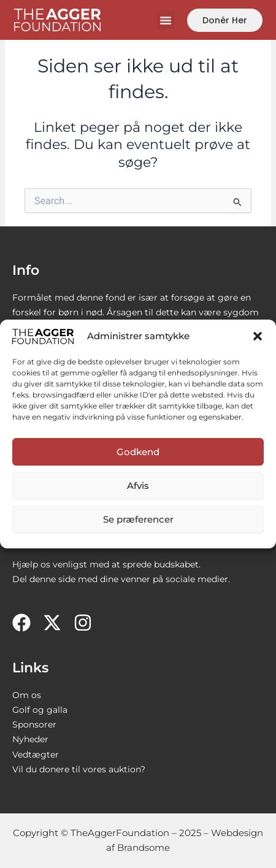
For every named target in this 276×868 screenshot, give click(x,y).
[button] (258, 336)
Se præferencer (138, 519)
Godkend (138, 452)
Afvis (138, 486)
